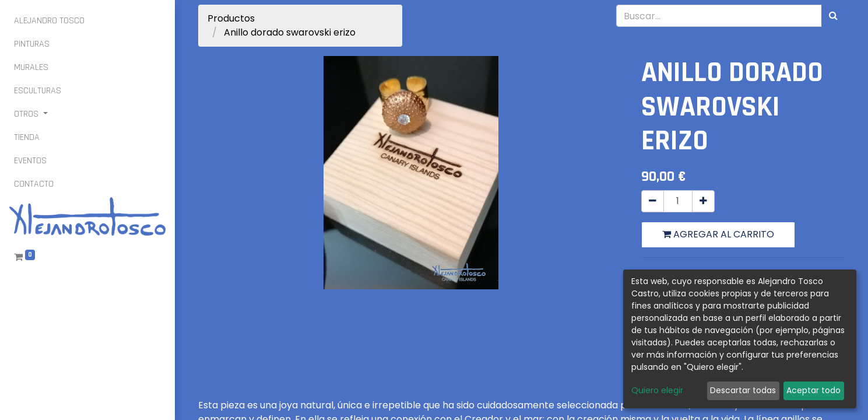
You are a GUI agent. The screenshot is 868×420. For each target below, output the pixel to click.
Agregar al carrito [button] (718, 234)
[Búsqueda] (833, 16)
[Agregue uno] (703, 201)
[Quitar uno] (653, 201)
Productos (231, 18)
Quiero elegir (657, 390)
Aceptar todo (813, 390)
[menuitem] (49, 21)
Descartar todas (743, 390)
